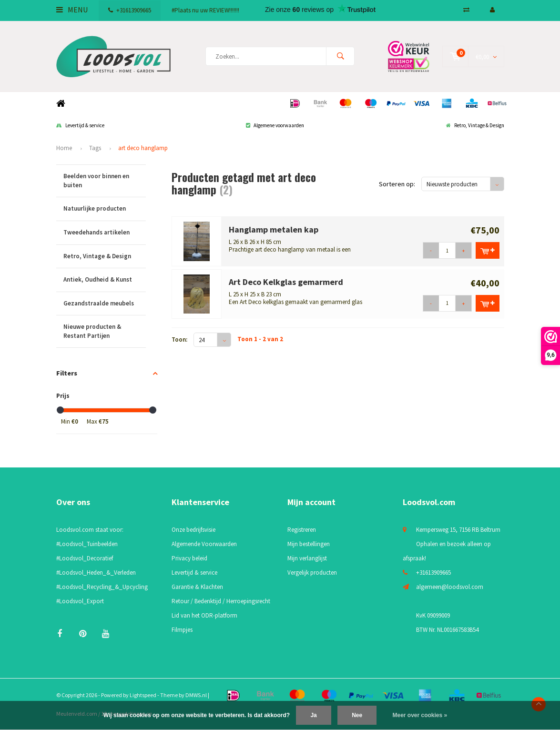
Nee (357, 715)
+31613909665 (130, 10)
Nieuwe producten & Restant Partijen (105, 331)
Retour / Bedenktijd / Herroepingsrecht (221, 601)
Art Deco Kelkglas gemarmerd (286, 282)
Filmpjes (182, 630)
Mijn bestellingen (309, 544)
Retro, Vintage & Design (475, 125)
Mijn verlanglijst (307, 558)
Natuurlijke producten (105, 209)
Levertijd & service (80, 125)
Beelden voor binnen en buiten (105, 181)
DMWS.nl (196, 695)
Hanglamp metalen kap (274, 229)
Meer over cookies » (420, 715)
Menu (72, 10)
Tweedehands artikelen (105, 233)
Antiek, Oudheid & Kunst (105, 280)
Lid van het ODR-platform (204, 615)
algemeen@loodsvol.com (450, 587)
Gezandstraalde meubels (105, 304)
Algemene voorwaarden (275, 125)
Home (61, 104)
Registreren (302, 530)
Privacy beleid (189, 558)
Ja (313, 715)
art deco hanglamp (143, 148)
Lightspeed (143, 695)
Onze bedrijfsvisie (193, 530)
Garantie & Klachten (197, 587)
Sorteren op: (397, 184)
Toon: (179, 340)
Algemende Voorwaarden (204, 544)
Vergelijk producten (312, 573)
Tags (95, 148)
